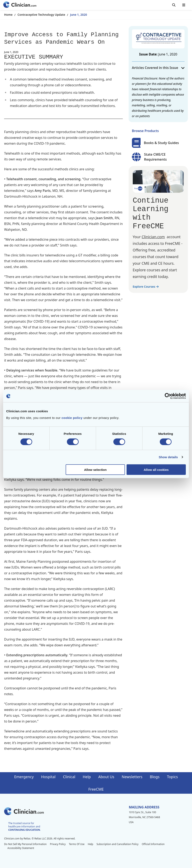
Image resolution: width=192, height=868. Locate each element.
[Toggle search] (174, 5)
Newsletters (132, 777)
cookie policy (72, 418)
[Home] (20, 5)
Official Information (153, 844)
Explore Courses (146, 287)
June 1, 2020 (79, 15)
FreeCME (96, 789)
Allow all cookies (156, 469)
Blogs (155, 777)
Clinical (69, 777)
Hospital (48, 777)
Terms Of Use (77, 844)
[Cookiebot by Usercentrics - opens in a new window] (168, 396)
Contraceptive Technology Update (41, 15)
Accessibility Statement (21, 848)
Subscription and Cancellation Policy (117, 844)
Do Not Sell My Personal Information (25, 844)
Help (87, 777)
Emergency (24, 777)
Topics (172, 777)
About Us (106, 777)
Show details (168, 457)
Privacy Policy (58, 844)
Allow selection (95, 469)
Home (8, 15)
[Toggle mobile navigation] (184, 5)
